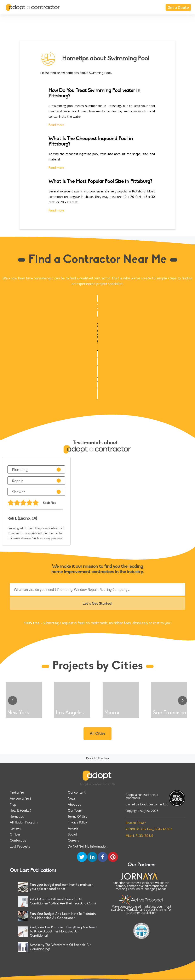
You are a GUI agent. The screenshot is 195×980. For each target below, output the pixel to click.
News (72, 799)
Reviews (15, 829)
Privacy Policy (77, 823)
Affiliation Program (24, 823)
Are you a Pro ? (20, 799)
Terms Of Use (78, 817)
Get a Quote (178, 7)
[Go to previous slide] (13, 700)
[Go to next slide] (182, 700)
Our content (77, 793)
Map (13, 805)
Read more (56, 125)
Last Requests (20, 847)
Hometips (17, 817)
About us (74, 805)
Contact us (18, 841)
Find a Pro (17, 793)
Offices (15, 835)
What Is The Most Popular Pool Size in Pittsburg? (100, 182)
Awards (73, 829)
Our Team (75, 811)
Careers (73, 841)
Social (72, 835)
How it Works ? (21, 811)
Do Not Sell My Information (88, 847)
